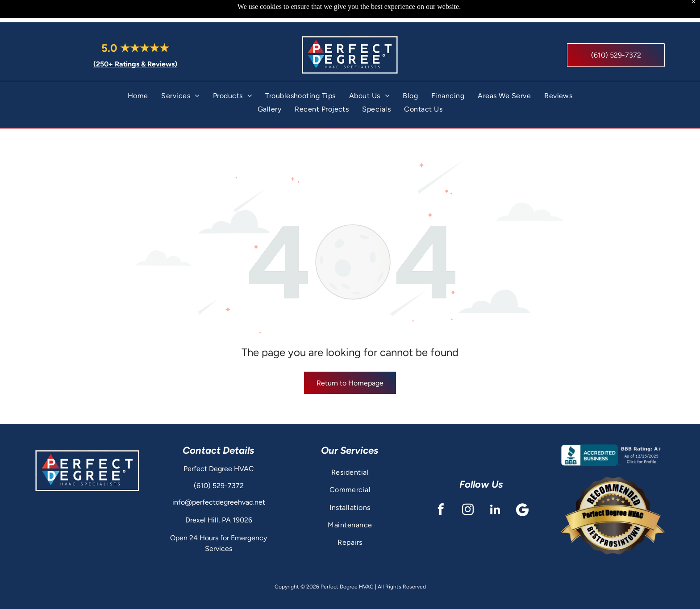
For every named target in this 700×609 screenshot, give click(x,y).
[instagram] (468, 489)
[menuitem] (138, 73)
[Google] (522, 489)
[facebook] (440, 489)
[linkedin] (495, 489)
